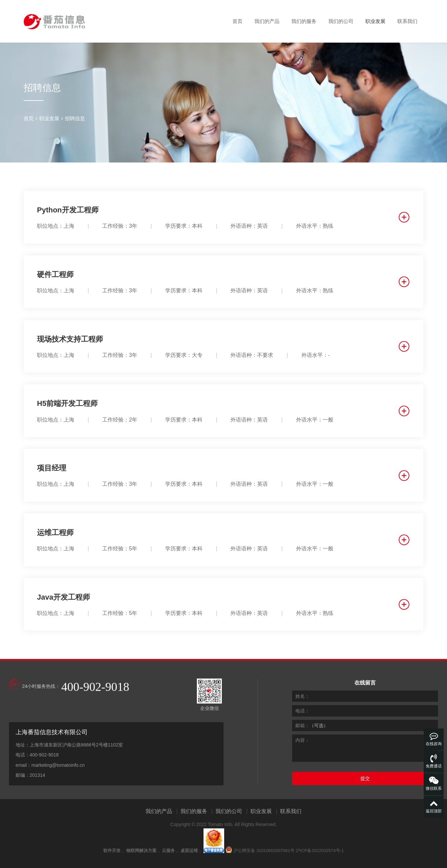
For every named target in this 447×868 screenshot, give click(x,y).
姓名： (302, 696)
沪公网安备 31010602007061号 (264, 851)
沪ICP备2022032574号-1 (320, 851)
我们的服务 (304, 21)
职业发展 (375, 21)
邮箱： (302, 725)
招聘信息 (75, 118)
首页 (237, 21)
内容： (302, 740)
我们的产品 (267, 21)
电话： (302, 711)
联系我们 (407, 21)
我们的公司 (341, 21)
